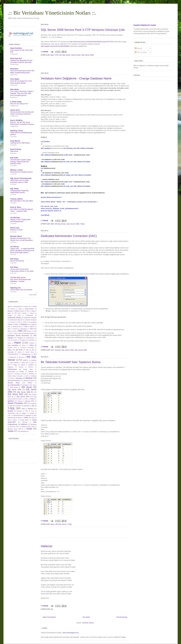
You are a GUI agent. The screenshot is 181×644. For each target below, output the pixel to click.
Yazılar (29, 429)
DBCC (32, 326)
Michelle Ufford (16, 236)
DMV (52, 224)
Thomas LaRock (16, 199)
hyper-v (24, 345)
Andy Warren (15, 141)
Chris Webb (15, 79)
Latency (20, 352)
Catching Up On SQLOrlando (20, 143)
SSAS (20, 399)
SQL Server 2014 (23, 397)
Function (23, 340)
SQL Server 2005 (68, 350)
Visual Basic (24, 420)
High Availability (13, 345)
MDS (35, 354)
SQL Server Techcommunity (21, 178)
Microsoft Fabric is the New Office (22, 201)
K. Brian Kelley (16, 102)
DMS (15, 331)
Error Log (18, 333)
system (18, 406)
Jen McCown (15, 218)
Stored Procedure (15, 403)
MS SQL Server (65, 55)
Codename (29, 315)
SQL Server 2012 (16, 394)
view (33, 418)
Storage (20, 401)
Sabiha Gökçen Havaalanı (15, 376)
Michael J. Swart (17, 170)
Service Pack (76, 55)
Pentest (21, 367)
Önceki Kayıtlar (122, 617)
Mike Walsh (15, 89)
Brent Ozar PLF (16, 58)
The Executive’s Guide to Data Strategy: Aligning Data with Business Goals (21, 162)
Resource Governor (21, 374)
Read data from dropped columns (22, 172)
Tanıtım (30, 409)
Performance (12, 369)
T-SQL (82, 224)
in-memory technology (27, 348)
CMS (19, 315)
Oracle (32, 363)
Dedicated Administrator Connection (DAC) (69, 236)
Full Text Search (12, 340)
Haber (18, 343)
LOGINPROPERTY (13, 354)
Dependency (24, 329)
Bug (52, 55)
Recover (10, 374)
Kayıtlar (139, 48)
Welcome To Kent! (16, 230)
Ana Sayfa (86, 617)
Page (15, 365)
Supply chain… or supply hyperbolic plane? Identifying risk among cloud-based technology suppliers (22, 251)
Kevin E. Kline (16, 207)
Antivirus (13, 309)
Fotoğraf (20, 338)
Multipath (34, 360)
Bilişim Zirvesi (20, 311)
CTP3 (56, 55)
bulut (9, 313)
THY (26, 411)
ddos (9, 329)
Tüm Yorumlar (141, 52)
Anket (35, 306)
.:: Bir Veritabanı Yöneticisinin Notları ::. (52, 13)
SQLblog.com (16, 288)
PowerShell (11, 371)
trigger (24, 413)
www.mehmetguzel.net (70, 633)
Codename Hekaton (30, 318)
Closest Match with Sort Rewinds (21, 290)
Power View (28, 369)
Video (26, 418)
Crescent (12, 322)
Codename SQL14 (16, 320)
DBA (26, 326)
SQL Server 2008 (88, 55)
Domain (29, 331)
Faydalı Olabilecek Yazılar (145, 25)
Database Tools (17, 327)
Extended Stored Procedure (18, 336)
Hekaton (32, 343)
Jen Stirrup (15, 247)
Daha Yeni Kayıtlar (49, 617)
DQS (35, 331)
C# (16, 313)
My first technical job (17, 261)
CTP (19, 322)
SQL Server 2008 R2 (25, 392)
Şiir (52, 609)
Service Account (29, 381)
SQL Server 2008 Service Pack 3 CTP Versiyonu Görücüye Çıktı (83, 30)
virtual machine (12, 420)
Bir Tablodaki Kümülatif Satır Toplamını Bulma (71, 362)
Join (33, 350)
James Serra (15, 110)
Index (32, 345)
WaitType (25, 422)
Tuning (32, 413)
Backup (10, 311)
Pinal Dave (14, 69)
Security (58, 350)
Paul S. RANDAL (17, 120)
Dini (32, 329)
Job (27, 350)
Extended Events (29, 333)
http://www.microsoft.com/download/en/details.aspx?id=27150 (91, 42)
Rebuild (31, 371)
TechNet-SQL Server (18, 277)
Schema (34, 376)
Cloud (32, 313)
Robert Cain (15, 228)
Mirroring (21, 357)
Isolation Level (12, 348)
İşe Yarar (19, 350)
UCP (9, 415)
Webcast (24, 424)
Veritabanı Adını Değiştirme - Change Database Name (76, 78)
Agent (10, 306)
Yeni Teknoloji (22, 431)
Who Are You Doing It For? (19, 104)
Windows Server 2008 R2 (16, 429)
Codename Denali (14, 318)
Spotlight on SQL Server (29, 385)
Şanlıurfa (26, 406)
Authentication (29, 309)
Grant (9, 343)
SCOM (12, 378)
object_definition (14, 363)
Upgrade (28, 415)
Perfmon (31, 367)
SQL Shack (14, 189)
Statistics (11, 401)
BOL (28, 311)
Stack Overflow (16, 48)
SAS (27, 376)
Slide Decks (14, 151)
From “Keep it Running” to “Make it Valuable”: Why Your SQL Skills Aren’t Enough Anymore (22, 93)
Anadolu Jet (27, 306)
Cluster (10, 315)
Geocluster (31, 340)
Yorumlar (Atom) (88, 623)
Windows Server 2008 (28, 427)
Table (23, 409)
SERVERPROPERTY (15, 381)
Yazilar (11, 431)
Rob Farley (14, 259)
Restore (32, 374)
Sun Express (32, 403)
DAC (52, 350)
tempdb (10, 411)
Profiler (22, 371)
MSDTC (26, 360)
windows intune (15, 427)
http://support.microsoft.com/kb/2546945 (55, 46)
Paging (23, 365)
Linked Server (30, 352)
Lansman (11, 352)
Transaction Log (13, 413)
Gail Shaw (14, 267)
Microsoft (13, 357)
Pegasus (10, 367)
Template (19, 411)
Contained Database (31, 320)
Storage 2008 (30, 401)
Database (24, 324)
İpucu (53, 524)
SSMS (32, 399)
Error (11, 333)
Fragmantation (30, 338)
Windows (34, 424)
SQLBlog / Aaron (17, 131)
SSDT (26, 399)
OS (9, 365)
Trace (33, 411)
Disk (9, 331)
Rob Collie (14, 158)
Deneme (15, 329)
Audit (20, 309)
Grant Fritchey (16, 149)
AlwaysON (17, 306)
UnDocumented (18, 415)
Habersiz (47, 546)
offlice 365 (25, 363)
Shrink (30, 383)
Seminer (29, 378)
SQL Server (27, 387)
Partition (31, 365)
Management (26, 354)
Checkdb (24, 313)
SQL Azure (14, 387)
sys (11, 406)
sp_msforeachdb (14, 385)
